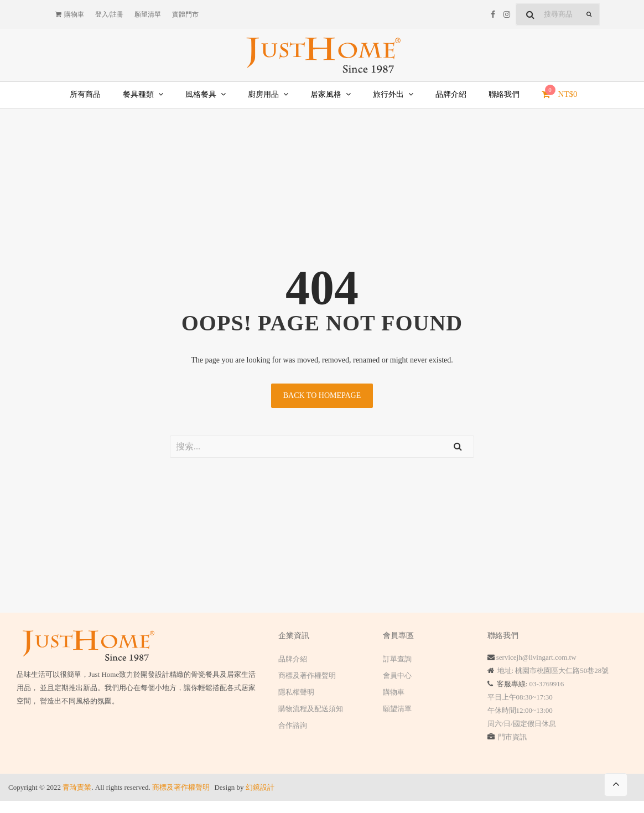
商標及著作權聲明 (307, 675)
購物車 (394, 692)
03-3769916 (546, 684)
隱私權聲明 (296, 692)
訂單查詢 (397, 659)
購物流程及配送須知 (311, 709)
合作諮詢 (293, 725)
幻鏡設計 (260, 787)
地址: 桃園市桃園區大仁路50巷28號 (553, 670)
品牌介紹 (293, 659)
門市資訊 (512, 737)
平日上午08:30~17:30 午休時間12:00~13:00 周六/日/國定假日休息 (522, 710)
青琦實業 (77, 787)
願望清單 (397, 709)
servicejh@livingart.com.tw (536, 657)
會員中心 (397, 675)
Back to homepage (322, 395)
